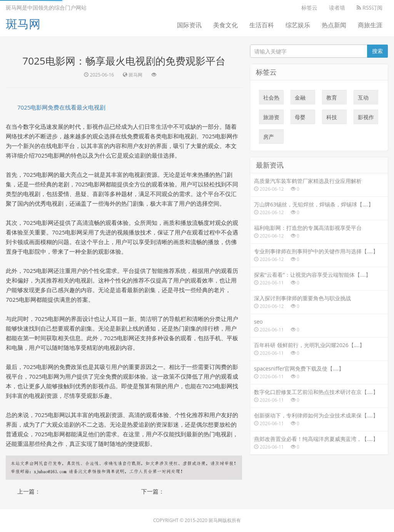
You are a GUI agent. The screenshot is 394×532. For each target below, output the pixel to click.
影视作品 (366, 119)
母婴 (300, 119)
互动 (363, 99)
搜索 (377, 51)
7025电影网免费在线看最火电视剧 (61, 107)
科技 (332, 119)
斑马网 (23, 24)
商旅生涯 (370, 25)
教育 (332, 99)
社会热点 (271, 99)
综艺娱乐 (298, 25)
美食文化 (225, 25)
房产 (269, 138)
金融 (300, 99)
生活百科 (262, 25)
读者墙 (337, 7)
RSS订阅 (370, 7)
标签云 (309, 7)
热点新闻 (334, 25)
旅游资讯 (271, 119)
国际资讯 (189, 25)
